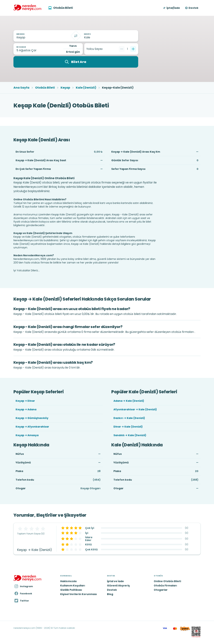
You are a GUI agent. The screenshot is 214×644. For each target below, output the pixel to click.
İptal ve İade (115, 581)
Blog (110, 594)
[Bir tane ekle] (133, 49)
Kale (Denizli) (86, 88)
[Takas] (76, 36)
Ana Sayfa (21, 88)
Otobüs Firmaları (165, 586)
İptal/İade (173, 8)
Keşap (65, 88)
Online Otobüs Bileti (167, 581)
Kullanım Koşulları (73, 586)
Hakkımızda (68, 581)
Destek (193, 8)
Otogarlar (161, 590)
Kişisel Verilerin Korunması (79, 594)
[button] (172, 8)
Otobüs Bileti (45, 88)
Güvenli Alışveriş (118, 586)
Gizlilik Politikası (71, 590)
